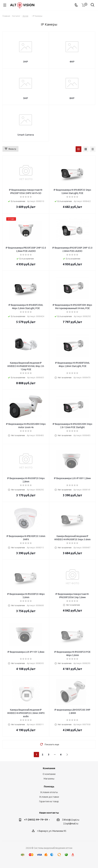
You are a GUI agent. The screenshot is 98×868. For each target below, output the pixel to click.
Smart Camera (26, 135)
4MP (72, 62)
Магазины (49, 779)
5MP (26, 98)
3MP (26, 62)
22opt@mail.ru (71, 824)
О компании (49, 774)
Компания (49, 768)
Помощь (49, 786)
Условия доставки (49, 797)
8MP (72, 98)
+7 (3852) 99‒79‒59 (36, 820)
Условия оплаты (49, 792)
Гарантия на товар (49, 801)
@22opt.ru (74, 820)
